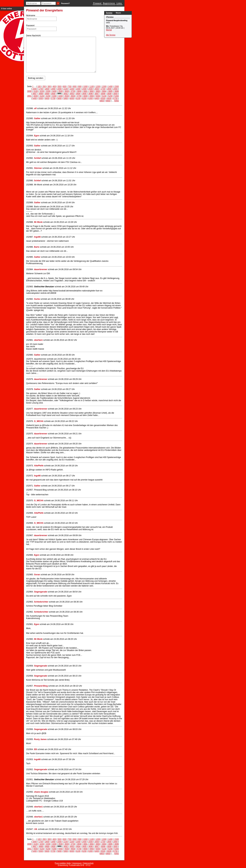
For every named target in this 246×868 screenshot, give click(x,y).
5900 (66, 98)
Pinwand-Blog (41, 686)
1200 (98, 86)
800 (75, 86)
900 (80, 86)
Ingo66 (37, 237)
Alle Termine (111, 35)
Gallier (37, 118)
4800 (85, 96)
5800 (59, 98)
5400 (35, 98)
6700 (115, 98)
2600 (97, 89)
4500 (67, 96)
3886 (117, 91)
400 (54, 86)
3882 (92, 91)
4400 (61, 96)
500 (59, 86)
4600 (73, 96)
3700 (73, 91)
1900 (53, 89)
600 (64, 86)
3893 (72, 94)
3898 (103, 94)
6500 (103, 98)
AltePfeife (39, 466)
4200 (48, 96)
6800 (102, 101)
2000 (59, 89)
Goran (37, 575)
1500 (117, 86)
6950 (117, 101)
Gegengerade (41, 592)
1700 (41, 89)
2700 (103, 89)
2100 (66, 89)
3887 (35, 94)
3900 (115, 94)
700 (70, 86)
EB (36, 749)
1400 (110, 86)
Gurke (37, 299)
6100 (78, 98)
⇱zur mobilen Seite (63, 863)
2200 (72, 89)
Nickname (31, 15)
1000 (85, 86)
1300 (104, 86)
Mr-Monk (38, 222)
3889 (47, 94)
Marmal (109, 30)
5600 (47, 98)
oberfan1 (38, 340)
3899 (109, 94)
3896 (91, 94)
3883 (98, 91)
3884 (104, 91)
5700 (53, 98)
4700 (79, 96)
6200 (84, 98)
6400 (97, 98)
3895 (84, 94)
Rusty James (40, 739)
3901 (29, 96)
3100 (36, 91)
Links (119, 3)
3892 (66, 94)
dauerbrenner (41, 269)
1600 (35, 89)
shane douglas (41, 792)
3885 (110, 91)
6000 (72, 98)
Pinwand (97, 3)
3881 (85, 91)
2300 (78, 89)
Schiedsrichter (41, 602)
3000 (29, 91)
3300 (48, 91)
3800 (79, 91)
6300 (91, 98)
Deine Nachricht (33, 36)
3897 (97, 94)
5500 (41, 98)
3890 (53, 94)
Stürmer (38, 168)
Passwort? (66, 3)
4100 (42, 96)
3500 (61, 91)
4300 (54, 96)
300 (49, 86)
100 (39, 86)
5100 (104, 96)
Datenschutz (88, 863)
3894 (78, 94)
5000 (98, 96)
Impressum (77, 863)
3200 (42, 91)
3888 (41, 94)
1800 (47, 89)
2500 (91, 89)
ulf (35, 108)
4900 (92, 96)
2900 (115, 89)
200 (44, 86)
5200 (110, 96)
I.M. (36, 829)
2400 (84, 89)
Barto (37, 247)
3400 (54, 91)
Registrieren (109, 3)
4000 (36, 96)
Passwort (30, 26)
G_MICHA (39, 421)
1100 (92, 86)
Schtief (38, 158)
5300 (117, 96)
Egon (37, 136)
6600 (109, 98)
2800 (109, 89)
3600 (67, 91)
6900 (108, 101)
